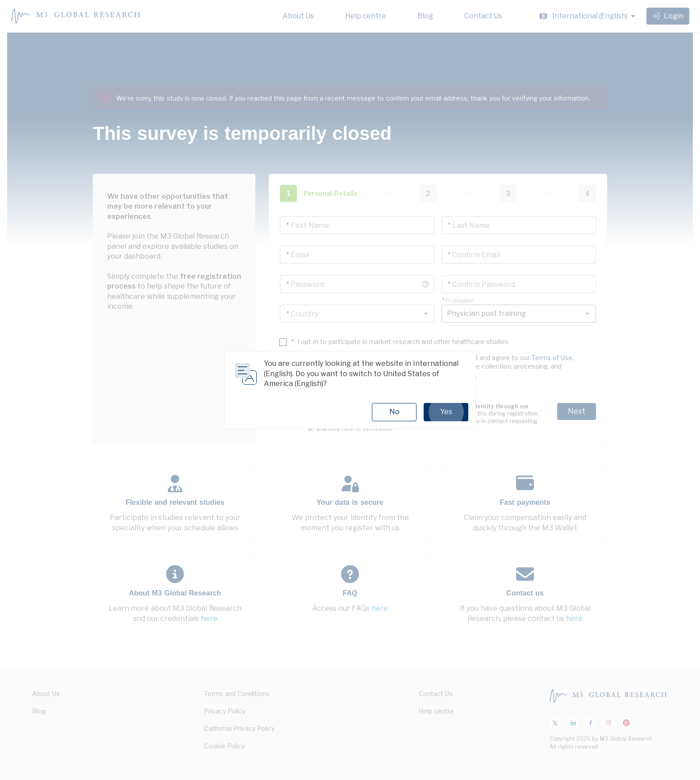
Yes (446, 412)
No (394, 412)
